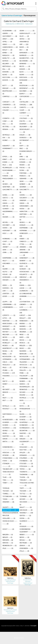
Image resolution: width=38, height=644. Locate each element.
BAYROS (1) (9, 61)
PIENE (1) (24, 373)
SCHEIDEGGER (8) (10, 420)
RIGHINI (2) (26, 395)
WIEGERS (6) (8, 540)
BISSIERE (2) (8, 72)
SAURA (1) (25, 414)
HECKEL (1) (8, 222)
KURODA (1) (8, 288)
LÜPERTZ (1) (9, 315)
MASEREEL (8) (9, 329)
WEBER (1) (27, 534)
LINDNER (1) (26, 304)
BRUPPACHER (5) (10, 92)
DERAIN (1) (8, 129)
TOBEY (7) (7, 483)
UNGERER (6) (8, 502)
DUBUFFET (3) (9, 146)
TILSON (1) (24, 477)
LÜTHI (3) (7, 318)
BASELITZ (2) (9, 58)
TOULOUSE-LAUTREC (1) (27, 484)
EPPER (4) (7, 157)
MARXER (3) (25, 326)
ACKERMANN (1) (9, 31)
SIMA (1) (24, 436)
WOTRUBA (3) (26, 543)
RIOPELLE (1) (27, 398)
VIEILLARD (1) (9, 518)
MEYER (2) (9, 337)
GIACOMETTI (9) (10, 189)
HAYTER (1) (27, 218)
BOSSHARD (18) (27, 81)
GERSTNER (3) (8, 187)
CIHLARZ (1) (10, 111)
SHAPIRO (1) (25, 433)
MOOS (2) (25, 340)
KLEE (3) (24, 266)
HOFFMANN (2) (26, 228)
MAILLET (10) (25, 318)
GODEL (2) (8, 195)
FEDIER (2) (25, 165)
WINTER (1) (8, 543)
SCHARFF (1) (25, 417)
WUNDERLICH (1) (10, 545)
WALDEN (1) (8, 534)
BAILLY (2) (7, 50)
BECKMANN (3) (26, 61)
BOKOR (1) (8, 80)
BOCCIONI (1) (10, 77)
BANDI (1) (7, 53)
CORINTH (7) (8, 118)
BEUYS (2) (25, 66)
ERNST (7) (7, 159)
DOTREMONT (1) (27, 142)
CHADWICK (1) (9, 105)
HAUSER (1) (8, 217)
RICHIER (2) (26, 392)
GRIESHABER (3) (26, 206)
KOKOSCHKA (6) (27, 272)
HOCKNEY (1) (9, 225)
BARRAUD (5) (26, 55)
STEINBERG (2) (26, 461)
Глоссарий (33, 626)
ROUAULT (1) (9, 409)
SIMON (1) (10, 439)
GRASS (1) (24, 203)
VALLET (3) (26, 507)
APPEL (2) (7, 42)
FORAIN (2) (8, 176)
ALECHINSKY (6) (10, 36)
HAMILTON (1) (26, 211)
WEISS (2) (24, 537)
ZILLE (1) (8, 548)
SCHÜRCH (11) (9, 428)
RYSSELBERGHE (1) (28, 410)
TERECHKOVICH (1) (8, 473)
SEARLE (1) (8, 431)
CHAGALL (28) (26, 105)
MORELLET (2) (10, 343)
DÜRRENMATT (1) (10, 150)
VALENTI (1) (8, 507)
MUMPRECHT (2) (10, 348)
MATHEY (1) (9, 332)
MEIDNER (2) (26, 332)
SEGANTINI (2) (27, 431)
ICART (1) (7, 241)
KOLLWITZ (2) (26, 274)
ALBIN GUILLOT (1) (28, 33)
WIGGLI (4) (25, 540)
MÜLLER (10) (26, 345)
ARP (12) (24, 44)
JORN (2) (7, 252)
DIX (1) (6, 137)
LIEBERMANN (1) (9, 304)
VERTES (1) (25, 515)
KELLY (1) (8, 261)
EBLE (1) (24, 148)
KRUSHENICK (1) (27, 281)
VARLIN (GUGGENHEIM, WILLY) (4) (10, 514)
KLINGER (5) (25, 269)
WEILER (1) (7, 537)
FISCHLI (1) (25, 168)
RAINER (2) (25, 381)
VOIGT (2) (8, 529)
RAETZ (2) (8, 381)
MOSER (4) (8, 345)
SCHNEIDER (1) (27, 425)
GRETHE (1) (8, 206)
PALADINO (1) (26, 362)
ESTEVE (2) (26, 159)
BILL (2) (6, 69)
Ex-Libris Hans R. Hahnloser (28, 581)
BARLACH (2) (8, 55)
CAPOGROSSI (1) (27, 98)
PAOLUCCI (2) (9, 365)
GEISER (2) (7, 184)
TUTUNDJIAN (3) (10, 496)
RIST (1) (7, 400)
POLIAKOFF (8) (26, 376)
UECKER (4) (26, 499)
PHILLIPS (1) (25, 370)
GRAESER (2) (26, 200)
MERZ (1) (24, 334)
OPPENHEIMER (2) (27, 359)
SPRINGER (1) (27, 455)
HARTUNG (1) (26, 214)
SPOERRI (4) (8, 455)
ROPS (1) (26, 402)
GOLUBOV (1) (27, 198)
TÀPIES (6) (25, 469)
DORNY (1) (9, 140)
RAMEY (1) (10, 385)
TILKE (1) (7, 477)
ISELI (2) (6, 244)
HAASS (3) (24, 209)
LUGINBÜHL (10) (26, 311)
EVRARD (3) (25, 162)
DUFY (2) (24, 146)
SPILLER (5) (25, 452)
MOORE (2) (8, 340)
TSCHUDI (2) (8, 491)
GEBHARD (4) (26, 178)
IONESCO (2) (26, 241)
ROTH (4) (24, 406)
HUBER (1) (24, 239)
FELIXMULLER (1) (10, 168)
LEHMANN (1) (27, 298)
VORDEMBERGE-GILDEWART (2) (27, 530)
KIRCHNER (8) (10, 265)
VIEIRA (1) (24, 518)
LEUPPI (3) (7, 302)
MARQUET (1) (9, 326)
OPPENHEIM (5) (10, 359)
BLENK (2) (26, 75)
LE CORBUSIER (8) (25, 293)
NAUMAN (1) (25, 351)
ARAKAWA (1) (24, 42)
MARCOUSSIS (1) (10, 323)
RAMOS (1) (24, 384)
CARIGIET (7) (8, 102)
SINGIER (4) (26, 439)
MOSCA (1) (24, 343)
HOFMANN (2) (27, 230)
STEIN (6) (7, 461)
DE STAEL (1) (9, 127)
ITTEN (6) (25, 244)
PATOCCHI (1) (26, 365)
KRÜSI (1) (7, 285)
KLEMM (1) (8, 269)
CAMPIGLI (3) (10, 96)
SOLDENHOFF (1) (27, 443)
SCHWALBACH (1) (27, 428)
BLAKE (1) (7, 75)
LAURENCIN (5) (26, 291)
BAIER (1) (24, 47)
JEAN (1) (7, 250)
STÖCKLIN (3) (26, 466)
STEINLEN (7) (9, 465)
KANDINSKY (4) (27, 258)
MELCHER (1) (10, 334)
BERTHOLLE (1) (9, 66)
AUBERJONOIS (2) (10, 47)
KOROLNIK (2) (10, 277)
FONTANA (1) (26, 173)
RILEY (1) (8, 398)
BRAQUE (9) (9, 88)
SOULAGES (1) (26, 447)
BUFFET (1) (26, 94)
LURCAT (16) (25, 315)
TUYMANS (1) (25, 496)
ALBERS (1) (8, 33)
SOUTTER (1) (26, 450)
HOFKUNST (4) (9, 230)
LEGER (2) (8, 296)
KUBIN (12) (25, 285)
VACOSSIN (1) (27, 503)
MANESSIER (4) (26, 321)
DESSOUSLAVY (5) (27, 131)
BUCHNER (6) (26, 91)
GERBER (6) (25, 184)
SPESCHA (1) (9, 452)
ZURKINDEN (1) (26, 548)
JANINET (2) (10, 247)
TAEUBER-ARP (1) (10, 469)
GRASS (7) (8, 203)
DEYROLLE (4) (8, 135)
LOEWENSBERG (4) (10, 308)
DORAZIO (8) (26, 137)
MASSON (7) (25, 329)
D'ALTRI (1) (25, 121)
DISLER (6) (25, 135)
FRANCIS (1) (25, 176)
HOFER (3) (7, 228)
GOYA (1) (8, 200)
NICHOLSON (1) (9, 356)
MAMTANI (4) (10, 321)
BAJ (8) (24, 50)
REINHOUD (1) (27, 389)
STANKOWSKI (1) (10, 458)
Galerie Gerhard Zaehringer (12, 15)
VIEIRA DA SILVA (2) (10, 522)
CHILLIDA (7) (9, 107)
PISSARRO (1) (10, 377)
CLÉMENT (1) (25, 114)
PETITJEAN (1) (27, 367)
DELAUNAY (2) (26, 127)
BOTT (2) (8, 85)
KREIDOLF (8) (26, 277)
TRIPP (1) (25, 488)
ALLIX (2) (24, 36)
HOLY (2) (7, 233)
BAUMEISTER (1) (26, 58)
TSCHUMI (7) (25, 491)
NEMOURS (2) (26, 354)
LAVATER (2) (8, 293)
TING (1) (8, 480)
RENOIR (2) (10, 394)
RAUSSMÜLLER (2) (27, 387)
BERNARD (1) (27, 64)
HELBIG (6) (25, 222)
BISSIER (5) (25, 69)
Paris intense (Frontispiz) (10, 610)
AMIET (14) (8, 39)
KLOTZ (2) (7, 272)
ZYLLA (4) (24, 551)
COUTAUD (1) (26, 118)
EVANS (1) (8, 162)
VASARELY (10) (26, 513)
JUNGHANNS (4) (26, 254)
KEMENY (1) (25, 261)
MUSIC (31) (25, 348)
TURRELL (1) (8, 494)
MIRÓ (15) (24, 337)
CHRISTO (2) (26, 107)
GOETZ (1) (8, 198)
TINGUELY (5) (25, 480)
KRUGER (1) (9, 280)
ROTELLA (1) (9, 406)
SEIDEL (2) (9, 433)
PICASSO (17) (9, 373)
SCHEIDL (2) (26, 420)
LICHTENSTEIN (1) (27, 302)
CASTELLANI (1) (27, 102)
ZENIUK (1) (25, 545)
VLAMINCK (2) (27, 522)
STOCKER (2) (26, 463)
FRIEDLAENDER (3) (10, 180)
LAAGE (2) (25, 288)
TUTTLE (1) (26, 494)
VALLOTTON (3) (9, 510)
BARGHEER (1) (26, 53)
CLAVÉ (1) (25, 110)
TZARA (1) (8, 499)
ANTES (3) (25, 39)
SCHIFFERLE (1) (27, 422)
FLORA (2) (24, 170)
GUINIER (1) (8, 209)
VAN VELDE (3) (26, 510)
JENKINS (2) (25, 250)
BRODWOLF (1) (27, 88)
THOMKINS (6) (26, 474)
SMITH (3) (8, 441)
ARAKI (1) (9, 44)
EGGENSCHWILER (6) (27, 153)
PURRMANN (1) (26, 378)
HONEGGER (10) (26, 235)
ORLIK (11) (7, 362)
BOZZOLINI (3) (27, 85)
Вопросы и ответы (19, 638)
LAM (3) (7, 291)
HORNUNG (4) (9, 239)
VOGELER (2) (26, 526)
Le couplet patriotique (10, 580)
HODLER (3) (26, 225)
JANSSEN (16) (26, 247)
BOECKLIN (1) (26, 77)
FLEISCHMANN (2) (9, 172)
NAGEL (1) (7, 351)
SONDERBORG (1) (9, 448)
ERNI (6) (24, 157)
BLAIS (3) (26, 72)
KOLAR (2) (7, 274)
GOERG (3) (26, 195)
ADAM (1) (27, 31)
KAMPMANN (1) (10, 258)
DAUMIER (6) (26, 124)
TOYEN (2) (6, 488)
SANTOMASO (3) (10, 415)
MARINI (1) (25, 323)
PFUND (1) (8, 370)
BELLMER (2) (8, 64)
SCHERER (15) (10, 422)
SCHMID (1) (9, 425)
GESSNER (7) (26, 187)
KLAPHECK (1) (26, 263)
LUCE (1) (25, 307)
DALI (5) (8, 124)
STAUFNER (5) (26, 458)
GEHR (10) (26, 181)
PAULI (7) (7, 367)
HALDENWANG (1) (10, 213)
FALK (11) (7, 165)
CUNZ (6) (8, 121)
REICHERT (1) (9, 389)
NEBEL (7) (7, 354)
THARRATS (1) (27, 472)
